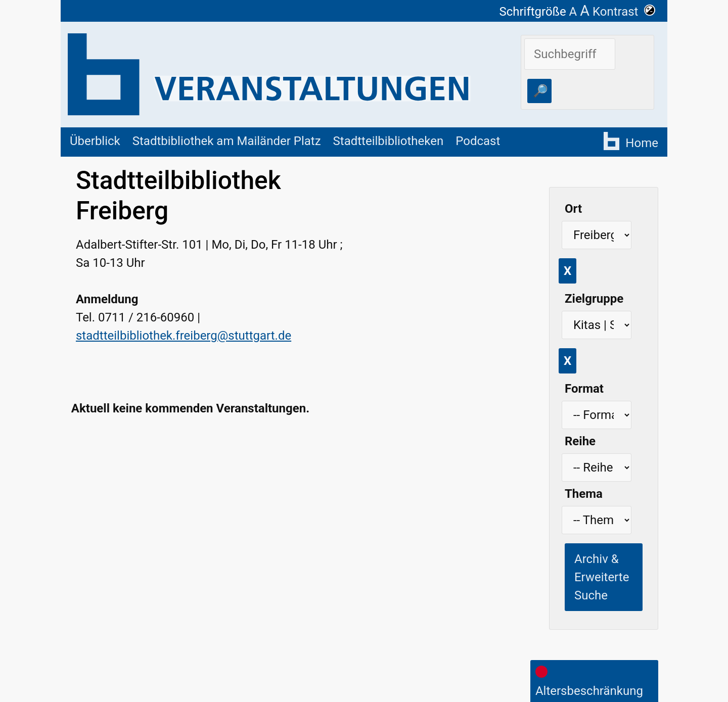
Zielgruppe (594, 299)
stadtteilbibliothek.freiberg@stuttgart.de (184, 336)
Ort (573, 209)
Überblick (95, 141)
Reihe (580, 441)
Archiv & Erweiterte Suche (602, 577)
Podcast (478, 141)
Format (584, 389)
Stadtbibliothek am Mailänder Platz (227, 141)
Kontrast (624, 12)
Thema (584, 494)
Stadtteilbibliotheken (389, 141)
